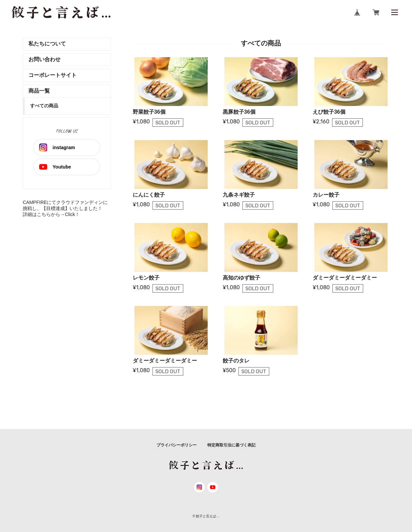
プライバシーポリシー (177, 445)
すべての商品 (44, 106)
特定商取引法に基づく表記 (231, 445)
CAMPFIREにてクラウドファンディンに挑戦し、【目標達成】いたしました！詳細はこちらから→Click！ (65, 208)
